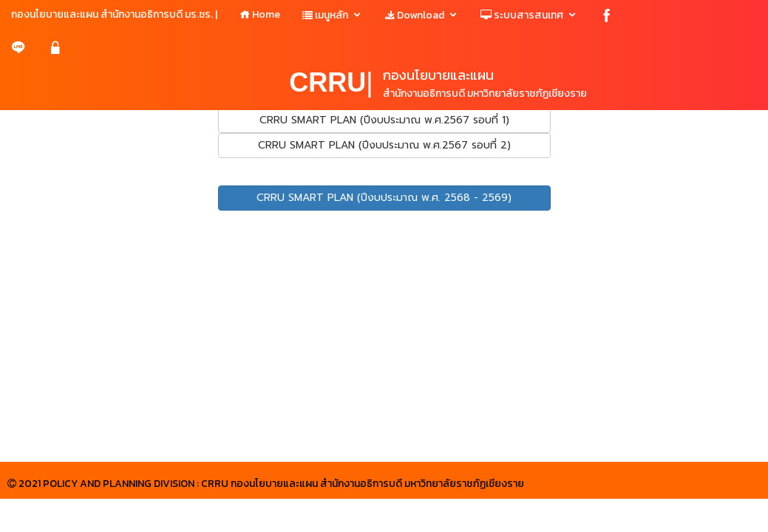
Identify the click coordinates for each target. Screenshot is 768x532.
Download (414, 15)
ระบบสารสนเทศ (522, 15)
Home (260, 14)
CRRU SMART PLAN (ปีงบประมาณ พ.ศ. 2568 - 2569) (384, 198)
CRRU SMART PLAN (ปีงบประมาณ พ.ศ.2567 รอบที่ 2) (384, 145)
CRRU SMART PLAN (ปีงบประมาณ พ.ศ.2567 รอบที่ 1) (384, 120)
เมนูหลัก (325, 15)
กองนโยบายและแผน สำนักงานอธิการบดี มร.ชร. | (114, 14)
